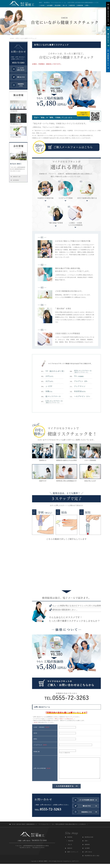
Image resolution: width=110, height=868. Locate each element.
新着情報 (80, 5)
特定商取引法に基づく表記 (92, 860)
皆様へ (88, 5)
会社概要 (50, 5)
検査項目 (72, 5)
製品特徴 (71, 845)
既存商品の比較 (89, 841)
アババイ (76, 865)
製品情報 (58, 5)
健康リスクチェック (73, 856)
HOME (43, 5)
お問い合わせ (88, 856)
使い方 (65, 5)
